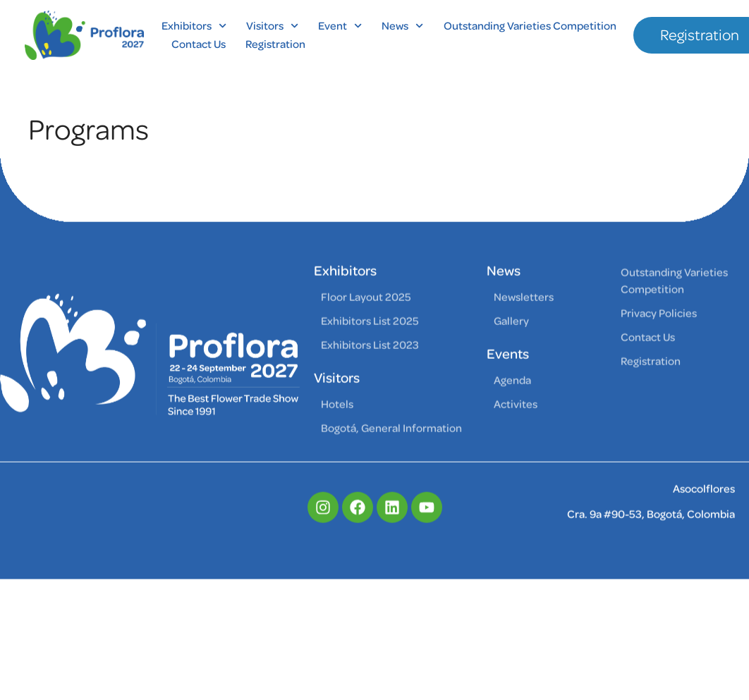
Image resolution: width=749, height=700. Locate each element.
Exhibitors (194, 26)
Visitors (272, 26)
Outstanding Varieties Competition (530, 26)
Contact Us (199, 44)
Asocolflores (704, 508)
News (402, 26)
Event (340, 26)
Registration (275, 44)
